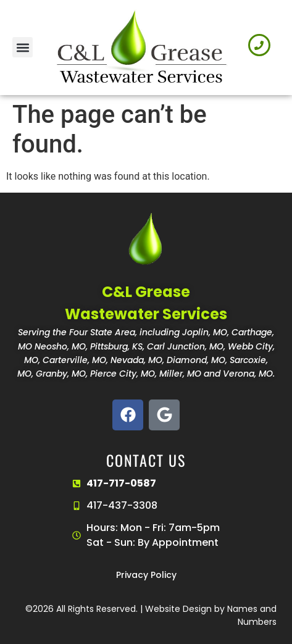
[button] (23, 47)
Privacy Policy (146, 575)
